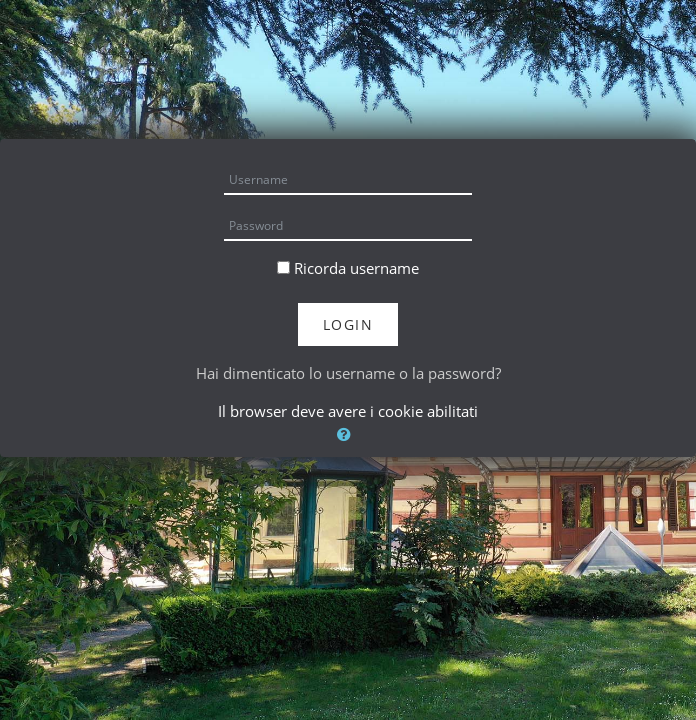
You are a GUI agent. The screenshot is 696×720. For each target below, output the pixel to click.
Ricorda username (356, 268)
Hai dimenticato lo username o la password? (348, 373)
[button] (348, 434)
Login (348, 324)
